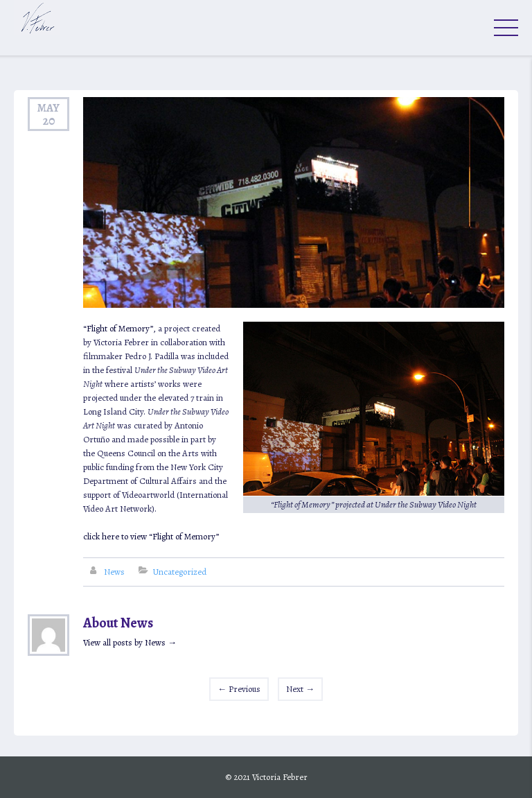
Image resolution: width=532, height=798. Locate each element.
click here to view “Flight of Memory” (151, 536)
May (48, 108)
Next (300, 689)
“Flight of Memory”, (121, 328)
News (114, 572)
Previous (239, 689)
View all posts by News (130, 642)
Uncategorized (179, 572)
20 (49, 121)
